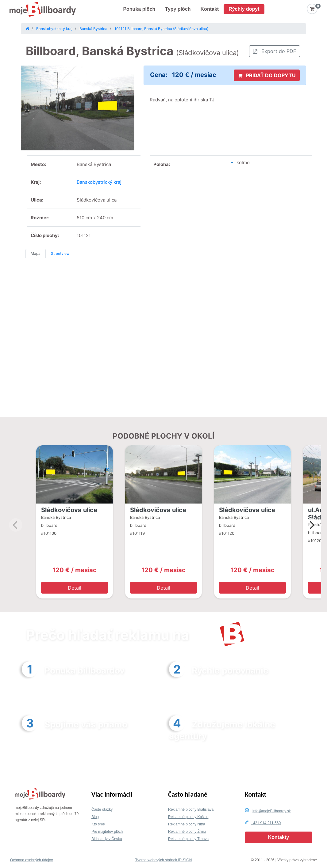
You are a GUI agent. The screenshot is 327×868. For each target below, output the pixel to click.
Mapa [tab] (36, 253)
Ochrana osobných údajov (31, 860)
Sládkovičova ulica (69, 510)
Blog (95, 817)
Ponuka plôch (139, 9)
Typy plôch (178, 9)
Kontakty (279, 837)
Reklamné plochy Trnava (188, 839)
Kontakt (210, 9)
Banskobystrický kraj (99, 182)
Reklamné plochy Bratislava (191, 810)
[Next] (311, 525)
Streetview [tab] (60, 253)
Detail (75, 588)
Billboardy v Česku (107, 839)
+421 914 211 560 (266, 823)
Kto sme (98, 824)
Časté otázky (102, 810)
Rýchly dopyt (244, 9)
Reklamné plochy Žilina (187, 832)
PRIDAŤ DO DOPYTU (267, 75)
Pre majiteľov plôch (107, 832)
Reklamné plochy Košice (188, 817)
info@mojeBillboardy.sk (272, 811)
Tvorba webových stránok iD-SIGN (164, 860)
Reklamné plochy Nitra (187, 824)
